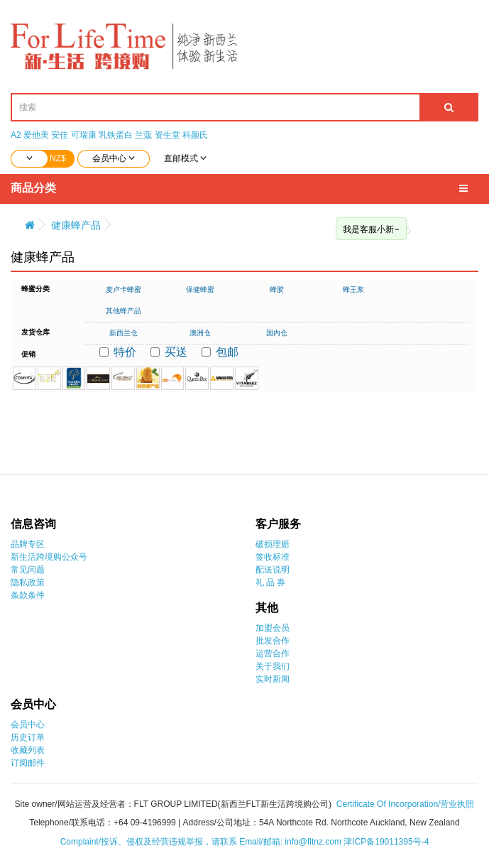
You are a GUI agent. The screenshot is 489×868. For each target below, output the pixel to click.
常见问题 (28, 570)
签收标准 (273, 557)
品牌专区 (28, 544)
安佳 (60, 135)
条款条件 (28, 595)
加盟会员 (273, 628)
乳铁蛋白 (116, 135)
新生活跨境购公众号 (49, 557)
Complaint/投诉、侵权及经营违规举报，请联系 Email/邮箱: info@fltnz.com (202, 842)
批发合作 (273, 641)
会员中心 (28, 725)
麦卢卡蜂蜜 (123, 289)
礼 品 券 (271, 582)
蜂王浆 (353, 289)
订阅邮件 (28, 763)
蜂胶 (277, 289)
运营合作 (273, 653)
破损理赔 (273, 544)
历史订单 (28, 737)
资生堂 (167, 135)
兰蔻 (143, 135)
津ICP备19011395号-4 (386, 842)
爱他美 (36, 135)
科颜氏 (195, 135)
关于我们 (273, 666)
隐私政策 (28, 582)
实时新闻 (273, 679)
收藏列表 (28, 750)
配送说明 (273, 570)
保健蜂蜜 (200, 289)
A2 (16, 135)
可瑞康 (84, 135)
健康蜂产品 (76, 225)
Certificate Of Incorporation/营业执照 (406, 804)
